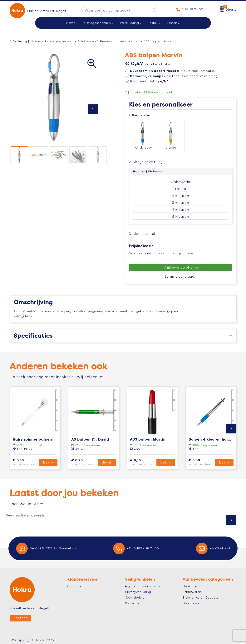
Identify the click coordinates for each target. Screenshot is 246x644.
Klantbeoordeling (149, 81)
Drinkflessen (192, 584)
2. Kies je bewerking (146, 159)
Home (35, 41)
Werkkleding (129, 23)
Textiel (153, 23)
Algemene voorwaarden (143, 584)
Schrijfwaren (87, 41)
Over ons (74, 584)
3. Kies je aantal (142, 231)
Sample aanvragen (181, 274)
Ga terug (20, 41)
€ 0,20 (84, 460)
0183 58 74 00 (192, 9)
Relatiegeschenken (96, 23)
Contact (20, 616)
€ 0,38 (201, 460)
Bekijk (48, 460)
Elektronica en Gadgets (200, 595)
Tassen (172, 23)
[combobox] (116, 10)
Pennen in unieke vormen (120, 41)
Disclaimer (133, 601)
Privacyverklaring (138, 589)
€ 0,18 (143, 460)
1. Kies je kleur (141, 115)
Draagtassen (192, 601)
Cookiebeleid (135, 595)
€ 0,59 (25, 460)
